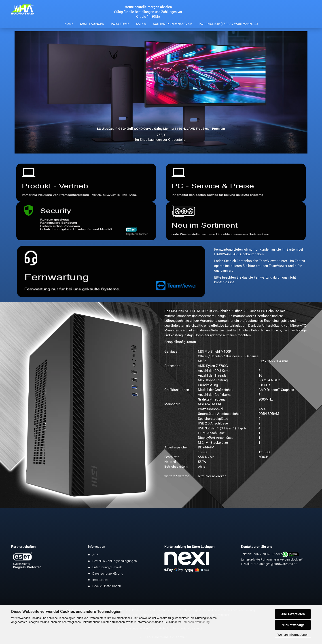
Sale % (141, 24)
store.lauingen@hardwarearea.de (274, 564)
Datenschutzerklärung (196, 622)
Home (69, 24)
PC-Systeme (120, 24)
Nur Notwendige (293, 625)
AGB (95, 555)
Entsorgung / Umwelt (107, 567)
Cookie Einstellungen (107, 586)
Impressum (100, 580)
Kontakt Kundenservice (173, 24)
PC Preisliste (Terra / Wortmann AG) (228, 24)
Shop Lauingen (92, 24)
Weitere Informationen (293, 635)
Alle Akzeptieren (293, 614)
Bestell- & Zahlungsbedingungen (115, 561)
